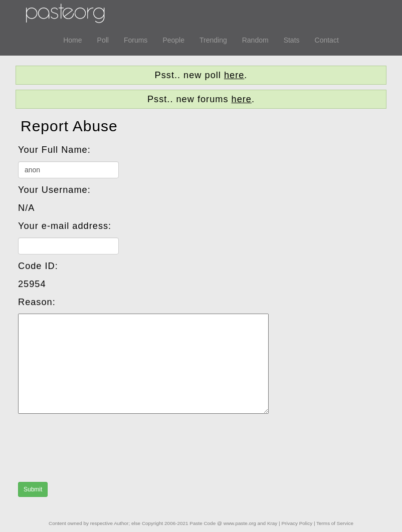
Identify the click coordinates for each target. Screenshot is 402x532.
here (234, 75)
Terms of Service (335, 523)
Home (72, 40)
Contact (327, 40)
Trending (213, 40)
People (173, 40)
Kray (272, 523)
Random (255, 40)
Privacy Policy (297, 523)
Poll (103, 40)
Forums (136, 40)
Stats (292, 40)
